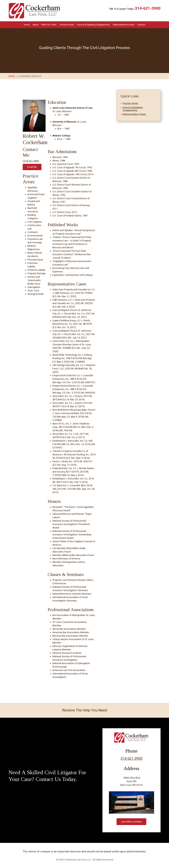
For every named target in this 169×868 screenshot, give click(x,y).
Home (27, 25)
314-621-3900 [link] (148, 8)
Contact (141, 25)
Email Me (32, 167)
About (36, 25)
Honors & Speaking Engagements (93, 25)
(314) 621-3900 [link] (31, 161)
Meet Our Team (49, 25)
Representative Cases (124, 25)
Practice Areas (67, 25)
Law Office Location (131, 822)
